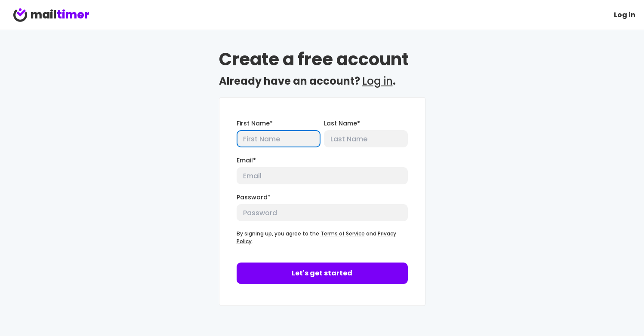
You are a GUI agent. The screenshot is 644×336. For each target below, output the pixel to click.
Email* (246, 160)
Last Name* (342, 123)
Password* (254, 197)
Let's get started (322, 273)
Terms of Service (343, 234)
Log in (625, 15)
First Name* (255, 123)
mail (51, 15)
